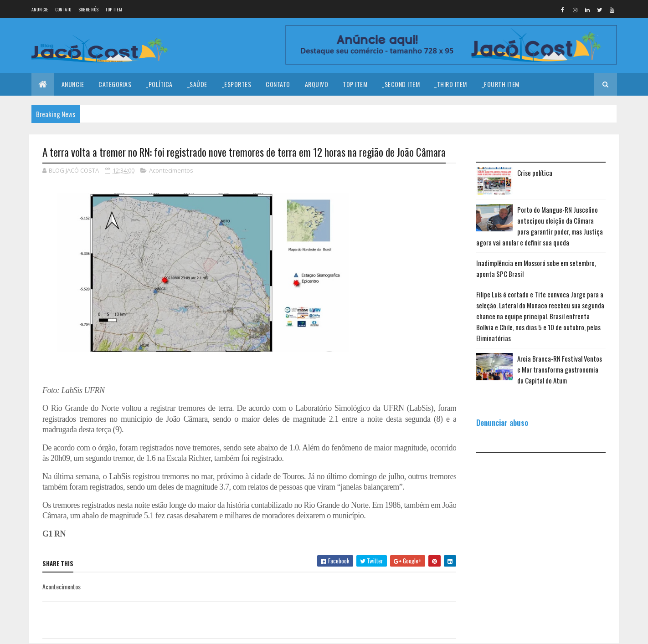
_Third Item (451, 84)
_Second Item (401, 84)
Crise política (535, 173)
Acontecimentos (171, 170)
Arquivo (317, 84)
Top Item (113, 9)
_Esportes (237, 84)
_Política (159, 84)
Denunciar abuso (502, 422)
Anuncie (40, 9)
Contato (63, 9)
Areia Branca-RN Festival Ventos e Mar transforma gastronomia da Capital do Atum (560, 369)
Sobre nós (89, 9)
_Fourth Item (501, 84)
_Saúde (197, 84)
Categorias (115, 84)
